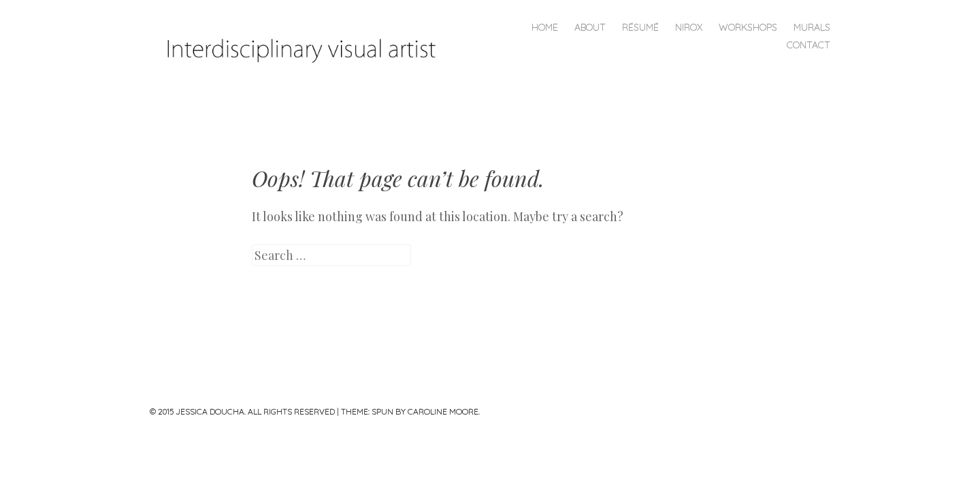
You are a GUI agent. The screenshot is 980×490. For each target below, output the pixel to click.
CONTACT (808, 45)
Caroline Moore (443, 411)
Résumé (640, 27)
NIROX (689, 27)
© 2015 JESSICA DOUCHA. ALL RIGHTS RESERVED (242, 411)
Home (545, 27)
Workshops (748, 27)
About (590, 27)
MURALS (812, 27)
